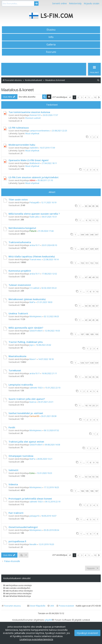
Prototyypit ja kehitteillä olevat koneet (30, 499)
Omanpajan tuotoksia (21, 456)
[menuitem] (98, 80)
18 (86, 405)
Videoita (13, 484)
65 (90, 306)
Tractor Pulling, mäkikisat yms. (26, 342)
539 (97, 363)
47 (86, 277)
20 (93, 405)
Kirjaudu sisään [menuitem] (92, 3)
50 (97, 277)
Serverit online (59, 3)
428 (92, 249)
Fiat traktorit (16, 513)
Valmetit (13, 470)
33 (86, 377)
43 (86, 320)
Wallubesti (35, 163)
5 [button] (89, 97)
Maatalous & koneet (18, 90)
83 (86, 206)
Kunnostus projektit (20, 271)
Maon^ (33, 359)
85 (93, 206)
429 (97, 249)
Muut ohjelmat (32, 133)
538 (92, 363)
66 (93, 306)
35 (93, 377)
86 (97, 206)
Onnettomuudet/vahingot (23, 527)
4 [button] (85, 97)
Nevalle (33, 544)
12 (97, 220)
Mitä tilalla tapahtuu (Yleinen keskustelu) (32, 256)
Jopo (32, 345)
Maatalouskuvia (17, 356)
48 (90, 277)
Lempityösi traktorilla (21, 385)
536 (82, 363)
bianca (33, 402)
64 (86, 306)
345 (87, 235)
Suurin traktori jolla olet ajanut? (27, 399)
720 (82, 263)
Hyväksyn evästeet (87, 633)
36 (97, 377)
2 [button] (78, 97)
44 (90, 320)
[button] (70, 97)
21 (97, 405)
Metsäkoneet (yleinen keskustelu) (27, 299)
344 (82, 235)
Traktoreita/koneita (20, 242)
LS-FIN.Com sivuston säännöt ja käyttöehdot (34, 177)
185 (87, 491)
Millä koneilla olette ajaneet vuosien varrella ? (34, 214)
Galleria (51, 44)
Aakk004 (34, 148)
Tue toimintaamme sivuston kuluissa (29, 112)
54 (90, 477)
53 (86, 477)
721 (87, 263)
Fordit (12, 427)
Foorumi (51, 52)
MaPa (32, 302)
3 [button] (82, 97)
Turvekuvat (15, 370)
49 (93, 277)
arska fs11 (35, 245)
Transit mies (35, 259)
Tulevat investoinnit (20, 285)
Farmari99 (34, 416)
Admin (33, 180)
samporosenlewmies (40, 131)
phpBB (49, 620)
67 (97, 306)
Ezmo (32, 473)
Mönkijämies (36, 316)
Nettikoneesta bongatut (22, 228)
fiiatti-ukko (35, 217)
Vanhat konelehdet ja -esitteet (26, 413)
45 (93, 320)
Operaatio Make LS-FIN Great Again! (29, 160)
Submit (36, 3)
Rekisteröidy (75, 3)
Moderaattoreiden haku (22, 145)
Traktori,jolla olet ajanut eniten (26, 442)
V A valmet (34, 288)
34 (90, 377)
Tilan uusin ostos (18, 199)
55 (93, 477)
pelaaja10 (34, 516)
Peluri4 (33, 231)
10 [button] (95, 97)
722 (92, 263)
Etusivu (51, 30)
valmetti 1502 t (36, 388)
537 (87, 363)
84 (90, 206)
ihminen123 (35, 115)
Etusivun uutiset (33, 118)
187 (82, 334)
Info (51, 37)
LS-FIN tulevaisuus (19, 128)
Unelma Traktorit (18, 313)
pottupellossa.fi (17, 541)
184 (82, 491)
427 (87, 249)
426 (82, 249)
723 (97, 263)
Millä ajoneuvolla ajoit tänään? (26, 328)
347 (97, 235)
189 (92, 334)
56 (97, 477)
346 (92, 235)
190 (97, 334)
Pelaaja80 (34, 202)
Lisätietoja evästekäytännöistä (36, 639)
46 (97, 320)
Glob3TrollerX (36, 331)
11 (93, 220)
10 (90, 220)
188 (87, 334)
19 (90, 405)
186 (92, 491)
